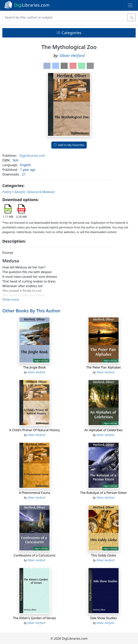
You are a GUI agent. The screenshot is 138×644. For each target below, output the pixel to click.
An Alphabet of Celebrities (103, 430)
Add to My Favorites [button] (69, 145)
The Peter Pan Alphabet (103, 367)
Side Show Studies (104, 618)
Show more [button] (11, 299)
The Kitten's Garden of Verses (34, 618)
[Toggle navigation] (130, 5)
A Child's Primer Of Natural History (35, 430)
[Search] (65, 17)
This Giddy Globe (103, 555)
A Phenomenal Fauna (34, 493)
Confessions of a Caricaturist (34, 555)
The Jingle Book (34, 367)
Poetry (7, 192)
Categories (69, 33)
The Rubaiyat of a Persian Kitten (103, 493)
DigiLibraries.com (32, 156)
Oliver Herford (72, 56)
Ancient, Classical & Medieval (35, 192)
